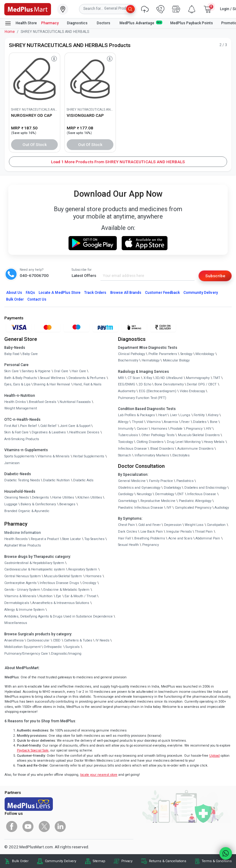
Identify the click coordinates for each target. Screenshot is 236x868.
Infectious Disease (132, 449)
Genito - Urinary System (22, 590)
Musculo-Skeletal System (63, 576)
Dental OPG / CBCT (202, 384)
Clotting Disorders (150, 442)
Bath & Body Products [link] (21, 378)
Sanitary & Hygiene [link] (36, 371)
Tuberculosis (128, 435)
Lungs (185, 415)
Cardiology (126, 494)
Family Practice (161, 481)
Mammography (198, 378)
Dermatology (165, 494)
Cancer (142, 429)
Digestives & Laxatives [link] (49, 432)
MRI (121, 378)
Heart (162, 415)
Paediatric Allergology (195, 501)
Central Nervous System (23, 576)
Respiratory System (83, 569)
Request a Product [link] (45, 539)
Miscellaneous (16, 623)
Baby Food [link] (12, 354)
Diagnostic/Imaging (66, 654)
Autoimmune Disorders (195, 449)
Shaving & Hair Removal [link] (52, 384)
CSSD (57, 640)
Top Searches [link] (94, 539)
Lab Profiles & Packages (136, 415)
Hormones (93, 576)
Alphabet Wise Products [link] (23, 545)
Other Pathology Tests (158, 435)
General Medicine (132, 481)
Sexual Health (128, 545)
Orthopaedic (53, 647)
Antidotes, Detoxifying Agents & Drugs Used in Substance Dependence (59, 616)
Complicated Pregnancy (193, 508)
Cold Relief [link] (48, 426)
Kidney (213, 415)
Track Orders (95, 293)
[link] (28, 9)
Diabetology (172, 488)
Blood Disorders (162, 449)
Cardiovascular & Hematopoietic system (35, 569)
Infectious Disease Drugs (59, 583)
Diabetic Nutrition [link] (56, 480)
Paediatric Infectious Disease (141, 508)
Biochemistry (128, 360)
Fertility (199, 415)
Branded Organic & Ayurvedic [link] (27, 511)
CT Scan (134, 378)
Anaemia (171, 422)
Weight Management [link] (21, 408)
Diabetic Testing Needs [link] (22, 480)
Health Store (21, 23)
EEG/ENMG (127, 384)
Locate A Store (60, 293)
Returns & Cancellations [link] (168, 861)
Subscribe (215, 276)
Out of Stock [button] (35, 144)
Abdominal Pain (208, 538)
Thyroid (138, 422)
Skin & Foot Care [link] (16, 432)
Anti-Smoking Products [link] (22, 439)
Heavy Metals (214, 442)
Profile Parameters (163, 354)
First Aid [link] (11, 426)
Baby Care (30, 354)
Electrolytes (181, 455)
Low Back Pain (152, 532)
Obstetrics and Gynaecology (139, 488)
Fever (185, 422)
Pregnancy (194, 429)
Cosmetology (128, 501)
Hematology (151, 360)
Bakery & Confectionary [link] (38, 504)
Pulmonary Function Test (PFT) (142, 398)
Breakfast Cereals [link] (43, 402)
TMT (217, 378)
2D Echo (145, 384)
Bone (214, 422)
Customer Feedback (162, 293)
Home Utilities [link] (63, 497)
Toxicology (126, 442)
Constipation (216, 525)
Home (10, 32)
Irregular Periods (179, 532)
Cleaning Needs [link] (17, 497)
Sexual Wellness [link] (53, 378)
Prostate (176, 429)
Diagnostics (78, 23)
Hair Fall (124, 538)
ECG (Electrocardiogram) (158, 391)
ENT (181, 494)
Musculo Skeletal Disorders (199, 435)
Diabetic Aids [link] (83, 480)
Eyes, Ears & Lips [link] (17, 384)
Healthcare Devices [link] (84, 432)
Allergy (123, 422)
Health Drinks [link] (15, 402)
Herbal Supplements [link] (88, 456)
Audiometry (127, 391)
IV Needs (102, 640)
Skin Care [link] (12, 371)
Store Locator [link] (71, 539)
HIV (209, 429)
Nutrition (46, 596)
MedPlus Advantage (141, 23)
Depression (173, 525)
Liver (174, 415)
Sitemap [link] (99, 861)
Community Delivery (201, 293)
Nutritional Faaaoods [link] (75, 402)
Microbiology (205, 354)
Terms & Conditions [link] (217, 861)
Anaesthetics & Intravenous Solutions (61, 603)
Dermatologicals (17, 603)
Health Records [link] (16, 539)
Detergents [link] (40, 497)
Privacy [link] (127, 861)
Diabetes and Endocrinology (205, 488)
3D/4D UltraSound (169, 378)
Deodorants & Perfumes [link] (87, 378)
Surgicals (73, 647)
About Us (14, 293)
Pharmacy (50, 23)
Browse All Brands (126, 293)
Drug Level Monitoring (184, 442)
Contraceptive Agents (20, 583)
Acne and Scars (180, 538)
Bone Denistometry (169, 384)
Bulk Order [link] (20, 861)
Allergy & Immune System (24, 610)
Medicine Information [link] (23, 533)
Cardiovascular (38, 640)
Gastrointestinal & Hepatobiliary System (34, 563)
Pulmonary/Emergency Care (26, 654)
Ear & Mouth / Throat (80, 596)
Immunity (126, 429)
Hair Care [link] (79, 371)
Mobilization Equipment (22, 647)
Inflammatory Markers (152, 455)
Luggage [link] (11, 504)
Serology (186, 354)
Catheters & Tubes (78, 640)
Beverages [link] (67, 504)
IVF (169, 508)
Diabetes (200, 422)
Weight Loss (194, 525)
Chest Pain (126, 525)
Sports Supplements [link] (19, 456)
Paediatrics (185, 481)
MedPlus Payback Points (192, 23)
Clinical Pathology (132, 354)
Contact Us (37, 299)
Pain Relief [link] (28, 426)
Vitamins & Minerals (20, 596)
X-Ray (148, 378)
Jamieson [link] (12, 463)
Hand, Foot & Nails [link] (87, 384)
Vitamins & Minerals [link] (53, 456)
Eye (59, 596)
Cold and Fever (149, 525)
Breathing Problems (150, 538)
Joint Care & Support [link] (75, 426)
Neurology (144, 494)
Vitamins (154, 422)
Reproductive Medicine (158, 501)
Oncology (89, 583)
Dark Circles (128, 532)
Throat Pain (204, 532)
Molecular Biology (176, 360)
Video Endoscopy (192, 391)
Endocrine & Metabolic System (66, 590)
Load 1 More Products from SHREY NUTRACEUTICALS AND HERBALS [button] (118, 162)
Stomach (125, 455)
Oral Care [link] (61, 371)
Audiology (222, 508)
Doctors (104, 23)
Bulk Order (15, 299)
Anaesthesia (14, 640)
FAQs (30, 293)
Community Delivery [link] (61, 861)
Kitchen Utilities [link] (90, 497)
